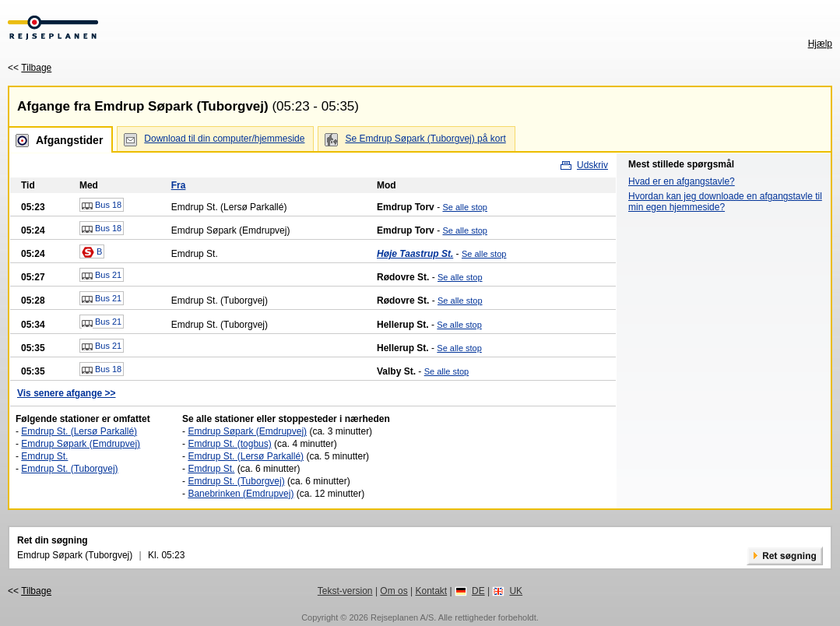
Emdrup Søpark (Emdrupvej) (81, 444)
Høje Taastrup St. (415, 254)
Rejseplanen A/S (402, 617)
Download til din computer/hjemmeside (224, 139)
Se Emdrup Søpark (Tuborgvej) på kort (425, 139)
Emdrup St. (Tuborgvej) (69, 469)
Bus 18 (102, 206)
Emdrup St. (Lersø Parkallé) (79, 431)
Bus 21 (102, 276)
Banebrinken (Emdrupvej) (241, 494)
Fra (179, 185)
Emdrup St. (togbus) (229, 444)
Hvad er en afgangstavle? (682, 181)
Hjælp (820, 44)
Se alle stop (464, 207)
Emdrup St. (44, 456)
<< (30, 68)
